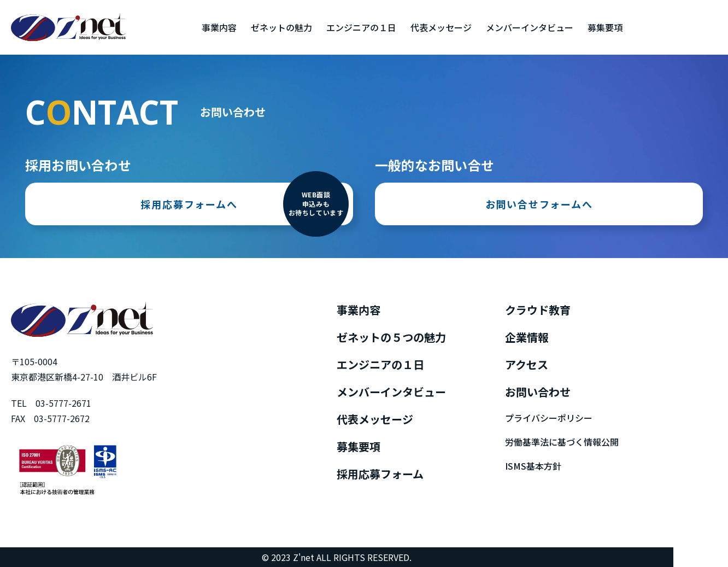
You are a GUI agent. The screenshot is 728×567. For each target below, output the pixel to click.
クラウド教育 (538, 310)
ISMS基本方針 (533, 466)
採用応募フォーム (380, 474)
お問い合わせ (538, 392)
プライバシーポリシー (549, 418)
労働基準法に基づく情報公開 (562, 442)
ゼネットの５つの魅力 (391, 337)
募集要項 (605, 27)
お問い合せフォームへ (539, 204)
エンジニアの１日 (361, 27)
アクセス (527, 364)
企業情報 (527, 337)
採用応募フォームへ (245, 204)
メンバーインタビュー (530, 27)
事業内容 (219, 27)
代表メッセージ (441, 27)
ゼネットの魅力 (281, 27)
